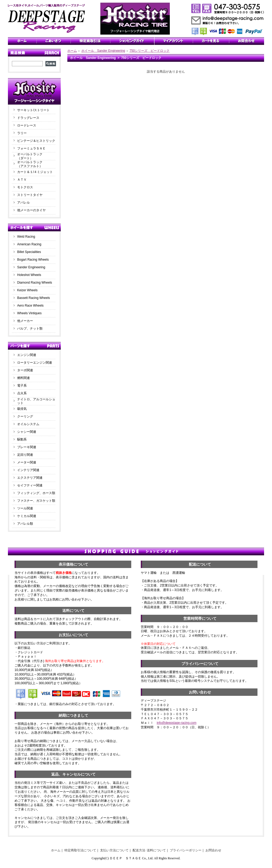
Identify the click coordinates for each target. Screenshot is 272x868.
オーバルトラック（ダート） (30, 156)
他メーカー (25, 321)
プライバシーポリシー (186, 850)
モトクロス (25, 187)
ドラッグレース (28, 118)
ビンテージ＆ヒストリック (36, 141)
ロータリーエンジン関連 (35, 363)
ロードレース (27, 125)
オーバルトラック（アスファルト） (30, 164)
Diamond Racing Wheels (35, 283)
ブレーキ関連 (27, 447)
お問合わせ (213, 850)
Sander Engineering (31, 267)
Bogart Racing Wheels (33, 260)
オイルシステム (28, 424)
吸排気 (22, 409)
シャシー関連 (27, 432)
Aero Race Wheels (30, 306)
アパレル (24, 203)
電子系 (22, 386)
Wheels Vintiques (29, 313)
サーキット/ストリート (33, 110)
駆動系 (22, 439)
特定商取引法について (80, 850)
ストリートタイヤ (30, 195)
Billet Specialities (29, 252)
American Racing (29, 244)
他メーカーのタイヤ (31, 210)
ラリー (24, 133)
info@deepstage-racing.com (176, 723)
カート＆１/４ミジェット (35, 172)
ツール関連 (25, 508)
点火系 (22, 393)
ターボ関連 (25, 370)
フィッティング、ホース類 (36, 493)
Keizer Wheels (27, 290)
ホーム (72, 51)
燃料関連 (24, 378)
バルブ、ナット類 (30, 329)
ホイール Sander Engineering (103, 51)
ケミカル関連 (27, 516)
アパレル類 (25, 524)
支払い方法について (114, 850)
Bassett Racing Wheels (34, 298)
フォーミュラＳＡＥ (31, 148)
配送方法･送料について (149, 850)
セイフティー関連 (30, 485)
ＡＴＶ (22, 180)
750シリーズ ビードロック (149, 51)
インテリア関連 (28, 470)
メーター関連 (27, 462)
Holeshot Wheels (29, 275)
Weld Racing (26, 237)
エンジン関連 (27, 355)
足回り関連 (25, 455)
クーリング (25, 416)
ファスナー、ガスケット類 (36, 501)
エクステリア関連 (30, 478)
